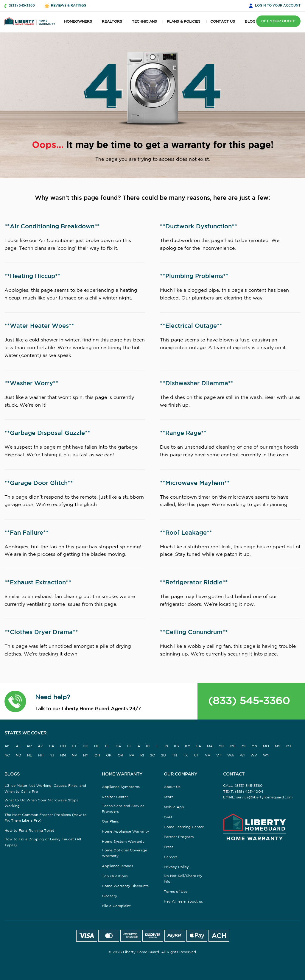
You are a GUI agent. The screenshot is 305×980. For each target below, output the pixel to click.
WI (242, 755)
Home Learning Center (184, 827)
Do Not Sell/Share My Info (183, 879)
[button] (15, 701)
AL (18, 746)
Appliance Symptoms (121, 787)
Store (169, 797)
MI (243, 746)
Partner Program (179, 837)
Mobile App (174, 807)
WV (254, 755)
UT (196, 755)
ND (18, 755)
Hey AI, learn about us (183, 902)
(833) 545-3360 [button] (22, 6)
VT (219, 755)
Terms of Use (176, 892)
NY (86, 755)
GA (118, 746)
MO (266, 746)
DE (97, 746)
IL (157, 746)
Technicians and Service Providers (123, 809)
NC (7, 755)
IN (166, 746)
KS (176, 746)
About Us (172, 787)
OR (120, 755)
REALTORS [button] (112, 22)
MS (278, 746)
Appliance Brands (118, 866)
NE (30, 755)
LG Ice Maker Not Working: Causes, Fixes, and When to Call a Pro (45, 789)
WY (266, 755)
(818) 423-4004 (249, 792)
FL (107, 746)
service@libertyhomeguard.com (264, 797)
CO (63, 746)
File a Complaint (116, 906)
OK (109, 755)
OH (97, 755)
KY (188, 746)
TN (174, 755)
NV (74, 755)
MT (289, 746)
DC (85, 746)
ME (233, 746)
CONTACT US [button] (223, 22)
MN (254, 746)
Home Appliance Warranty (125, 832)
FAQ (168, 817)
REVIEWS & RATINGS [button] (69, 6)
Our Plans (110, 821)
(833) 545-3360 (249, 701)
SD (163, 755)
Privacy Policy (176, 867)
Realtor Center (115, 797)
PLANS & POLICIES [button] (184, 22)
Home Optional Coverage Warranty (125, 853)
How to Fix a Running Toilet (29, 831)
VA (208, 755)
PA (132, 755)
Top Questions (115, 876)
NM (63, 755)
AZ (40, 746)
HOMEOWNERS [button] (78, 22)
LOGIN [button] (278, 6)
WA (231, 755)
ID (148, 746)
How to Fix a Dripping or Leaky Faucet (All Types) (43, 842)
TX (185, 755)
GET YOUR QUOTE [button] (278, 21)
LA (199, 746)
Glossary (109, 896)
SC (152, 755)
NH (41, 755)
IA (138, 746)
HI (129, 746)
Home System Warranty (123, 842)
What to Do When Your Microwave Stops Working (41, 803)
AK (7, 746)
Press (169, 847)
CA (52, 746)
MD (221, 746)
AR (29, 746)
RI (142, 755)
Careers (171, 857)
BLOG (250, 22)
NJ (52, 755)
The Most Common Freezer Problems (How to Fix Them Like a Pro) (46, 818)
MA (210, 746)
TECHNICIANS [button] (144, 22)
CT (74, 746)
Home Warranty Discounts (125, 886)
